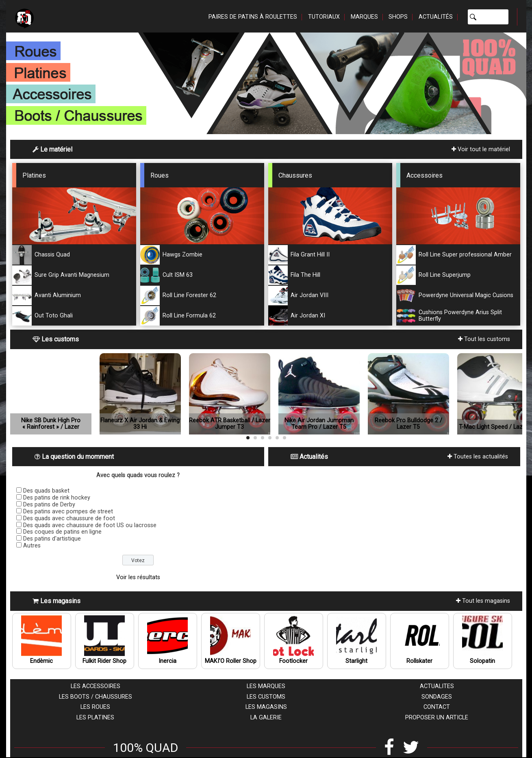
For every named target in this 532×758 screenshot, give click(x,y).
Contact (437, 707)
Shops (398, 17)
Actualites (437, 686)
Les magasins (266, 707)
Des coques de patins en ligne (62, 532)
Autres (32, 546)
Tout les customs (484, 339)
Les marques (266, 686)
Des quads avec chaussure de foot (69, 518)
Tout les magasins (483, 601)
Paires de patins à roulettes (253, 17)
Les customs (266, 697)
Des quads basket (46, 491)
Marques (364, 17)
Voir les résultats (138, 577)
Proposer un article (437, 718)
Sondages (437, 697)
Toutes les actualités (478, 457)
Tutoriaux (324, 17)
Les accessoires (96, 686)
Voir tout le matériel (481, 149)
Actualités (436, 17)
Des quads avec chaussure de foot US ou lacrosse (90, 525)
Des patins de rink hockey (57, 498)
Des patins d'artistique (52, 539)
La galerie (266, 718)
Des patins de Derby (49, 505)
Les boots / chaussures (96, 697)
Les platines (95, 718)
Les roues (95, 707)
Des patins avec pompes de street (68, 511)
